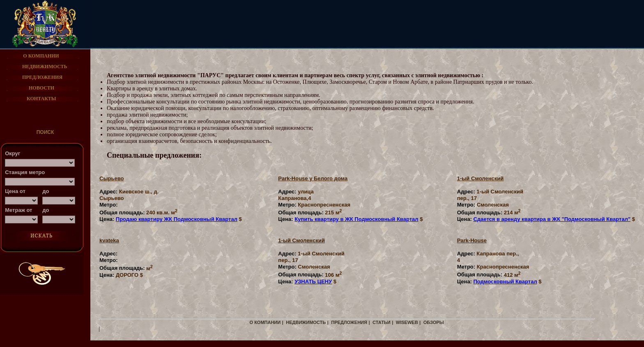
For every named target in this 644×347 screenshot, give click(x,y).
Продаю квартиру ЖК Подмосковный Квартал (177, 219)
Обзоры (434, 322)
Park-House (472, 240)
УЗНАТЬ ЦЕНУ (313, 282)
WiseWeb (407, 322)
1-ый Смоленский (481, 178)
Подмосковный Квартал (505, 282)
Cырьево (112, 178)
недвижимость (306, 322)
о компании (265, 322)
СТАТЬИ (382, 322)
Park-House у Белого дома (313, 178)
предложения (349, 322)
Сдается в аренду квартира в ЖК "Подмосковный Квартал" (552, 219)
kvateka (109, 240)
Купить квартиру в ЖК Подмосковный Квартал (356, 219)
